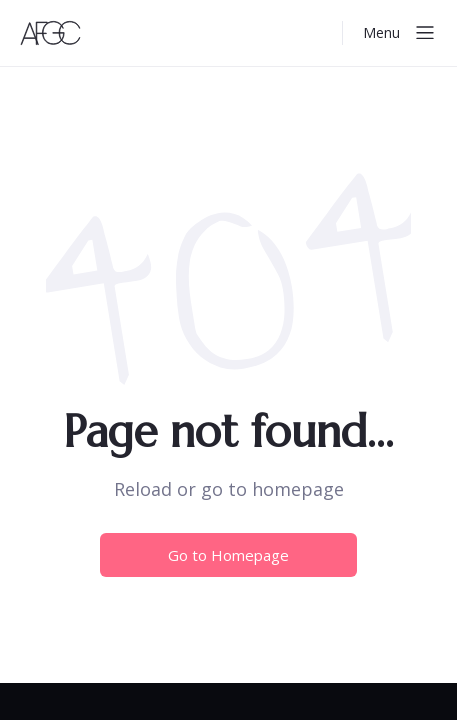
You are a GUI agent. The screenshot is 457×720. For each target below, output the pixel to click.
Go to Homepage (228, 555)
